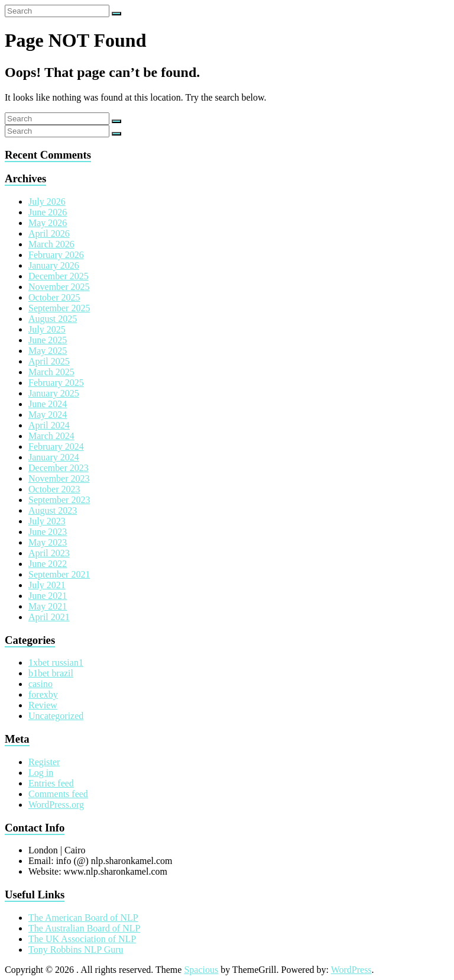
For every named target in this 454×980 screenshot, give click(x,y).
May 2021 (48, 606)
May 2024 (48, 415)
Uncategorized (56, 716)
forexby (43, 694)
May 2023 (48, 542)
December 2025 (59, 276)
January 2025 (54, 393)
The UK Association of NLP (82, 939)
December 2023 (59, 468)
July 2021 (47, 585)
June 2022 (48, 564)
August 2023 (53, 510)
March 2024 (51, 436)
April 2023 (49, 553)
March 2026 (51, 244)
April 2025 (49, 361)
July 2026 (47, 202)
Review (43, 705)
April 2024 (49, 425)
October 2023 (54, 489)
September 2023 (59, 500)
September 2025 (59, 308)
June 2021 (48, 596)
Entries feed (51, 783)
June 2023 (48, 532)
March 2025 (51, 372)
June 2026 (48, 212)
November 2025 (59, 287)
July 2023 (47, 521)
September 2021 (59, 574)
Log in (41, 773)
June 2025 (48, 340)
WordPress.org (56, 805)
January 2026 (54, 265)
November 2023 (59, 478)
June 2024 (48, 404)
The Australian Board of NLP (84, 928)
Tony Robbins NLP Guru (76, 950)
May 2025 (48, 351)
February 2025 (56, 383)
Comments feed (58, 794)
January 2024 (54, 457)
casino (40, 684)
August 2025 (53, 319)
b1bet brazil (51, 673)
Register (44, 762)
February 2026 (56, 255)
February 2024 (56, 447)
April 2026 (49, 233)
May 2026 (48, 223)
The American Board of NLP (83, 918)
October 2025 (54, 297)
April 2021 (49, 617)
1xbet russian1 (56, 663)
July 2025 (47, 329)
